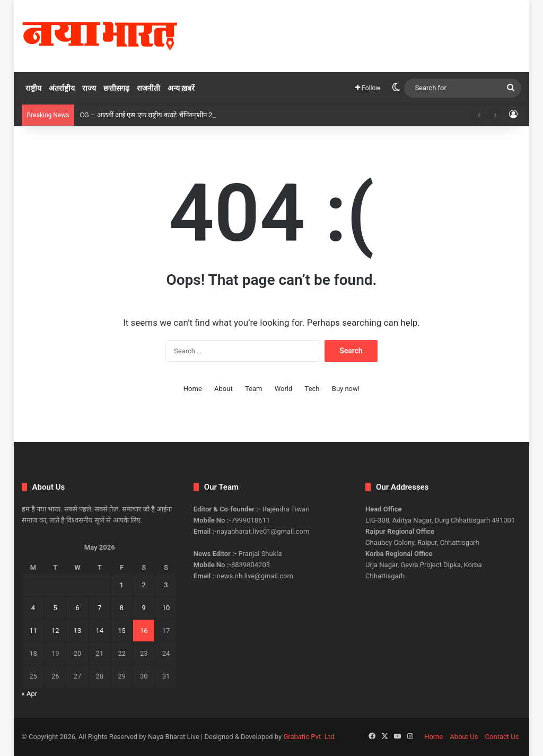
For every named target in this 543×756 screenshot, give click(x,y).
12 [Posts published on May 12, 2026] (55, 631)
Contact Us (502, 737)
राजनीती (148, 88)
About (224, 389)
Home (193, 389)
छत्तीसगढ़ (116, 88)
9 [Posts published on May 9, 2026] (144, 608)
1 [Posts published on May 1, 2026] (122, 585)
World (284, 389)
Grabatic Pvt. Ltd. (309, 737)
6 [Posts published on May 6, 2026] (77, 608)
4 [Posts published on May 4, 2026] (33, 608)
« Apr (30, 694)
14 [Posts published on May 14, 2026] (99, 631)
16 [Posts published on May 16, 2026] (144, 631)
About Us (464, 737)
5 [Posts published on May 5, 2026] (55, 608)
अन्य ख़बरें (181, 88)
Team (254, 389)
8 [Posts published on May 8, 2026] (122, 608)
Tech (312, 389)
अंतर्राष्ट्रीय (62, 88)
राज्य (89, 88)
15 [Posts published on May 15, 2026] (122, 631)
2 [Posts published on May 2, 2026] (144, 585)
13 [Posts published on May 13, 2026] (78, 631)
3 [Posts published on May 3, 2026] (166, 585)
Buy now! (346, 389)
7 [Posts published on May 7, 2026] (99, 608)
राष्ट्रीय (33, 88)
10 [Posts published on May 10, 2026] (166, 608)
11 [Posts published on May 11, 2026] (33, 631)
